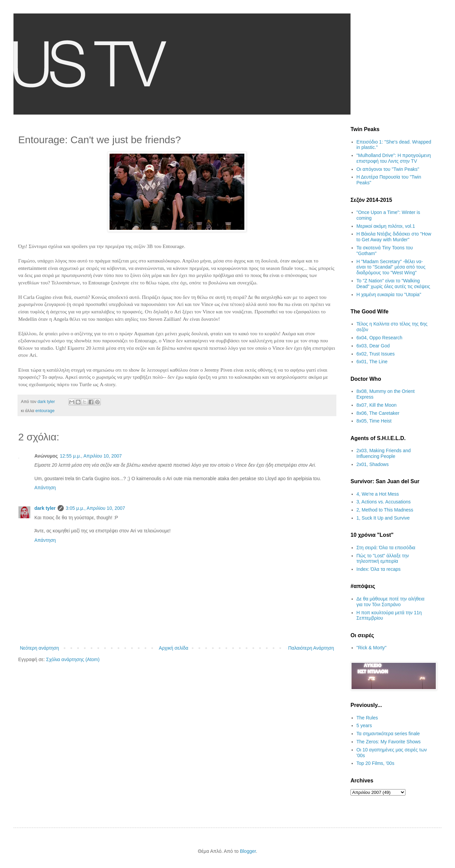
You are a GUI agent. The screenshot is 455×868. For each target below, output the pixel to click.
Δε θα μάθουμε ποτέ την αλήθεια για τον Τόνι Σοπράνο (391, 602)
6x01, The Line (372, 362)
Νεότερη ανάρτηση (39, 648)
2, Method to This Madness (385, 510)
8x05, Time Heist (374, 421)
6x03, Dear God (373, 346)
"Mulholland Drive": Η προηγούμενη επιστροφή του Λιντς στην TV (394, 158)
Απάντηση (45, 488)
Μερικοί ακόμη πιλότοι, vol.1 (386, 226)
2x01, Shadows (373, 464)
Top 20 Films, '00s (375, 763)
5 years (364, 725)
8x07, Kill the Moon (377, 405)
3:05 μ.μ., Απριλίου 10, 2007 (95, 508)
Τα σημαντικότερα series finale (388, 734)
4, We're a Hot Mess (378, 494)
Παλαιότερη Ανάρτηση (311, 648)
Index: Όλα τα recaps (379, 569)
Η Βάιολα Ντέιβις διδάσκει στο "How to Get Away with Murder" (394, 237)
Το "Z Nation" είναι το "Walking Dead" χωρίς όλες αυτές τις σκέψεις (393, 284)
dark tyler (45, 508)
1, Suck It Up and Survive (383, 518)
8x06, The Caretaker (378, 413)
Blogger (248, 851)
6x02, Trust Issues (376, 354)
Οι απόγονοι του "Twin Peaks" (388, 169)
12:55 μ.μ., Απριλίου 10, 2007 (91, 456)
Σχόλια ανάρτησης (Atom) (73, 659)
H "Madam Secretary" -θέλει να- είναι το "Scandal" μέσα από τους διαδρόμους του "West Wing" (391, 267)
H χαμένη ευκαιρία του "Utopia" (389, 294)
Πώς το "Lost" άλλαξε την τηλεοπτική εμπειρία (383, 559)
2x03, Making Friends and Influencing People (384, 453)
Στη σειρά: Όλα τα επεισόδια (386, 548)
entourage (45, 411)
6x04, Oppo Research (380, 338)
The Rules (367, 718)
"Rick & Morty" (372, 648)
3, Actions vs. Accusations (384, 502)
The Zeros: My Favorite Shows (389, 742)
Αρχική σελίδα (173, 648)
